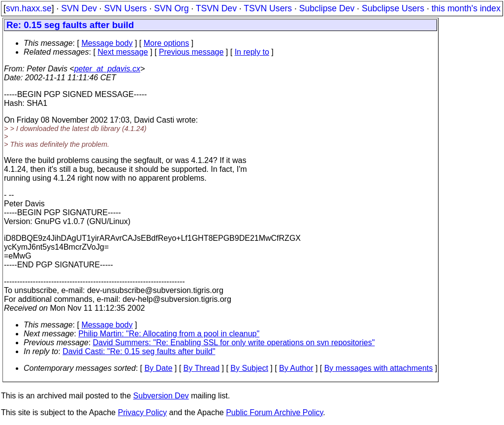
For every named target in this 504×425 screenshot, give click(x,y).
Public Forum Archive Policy (274, 412)
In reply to (252, 52)
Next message (123, 52)
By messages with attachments (379, 368)
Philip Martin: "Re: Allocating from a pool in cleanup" (169, 334)
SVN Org (171, 8)
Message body (107, 43)
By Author (296, 368)
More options (167, 43)
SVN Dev (79, 8)
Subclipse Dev (327, 8)
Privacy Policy (142, 412)
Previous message (191, 52)
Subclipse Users (393, 8)
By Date (158, 368)
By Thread (202, 368)
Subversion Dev (161, 396)
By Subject (249, 368)
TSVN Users (268, 8)
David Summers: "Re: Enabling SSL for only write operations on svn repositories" (234, 343)
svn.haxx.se (29, 8)
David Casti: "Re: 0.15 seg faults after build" (139, 351)
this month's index (466, 8)
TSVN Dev (216, 8)
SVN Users (125, 8)
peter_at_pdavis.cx (107, 69)
